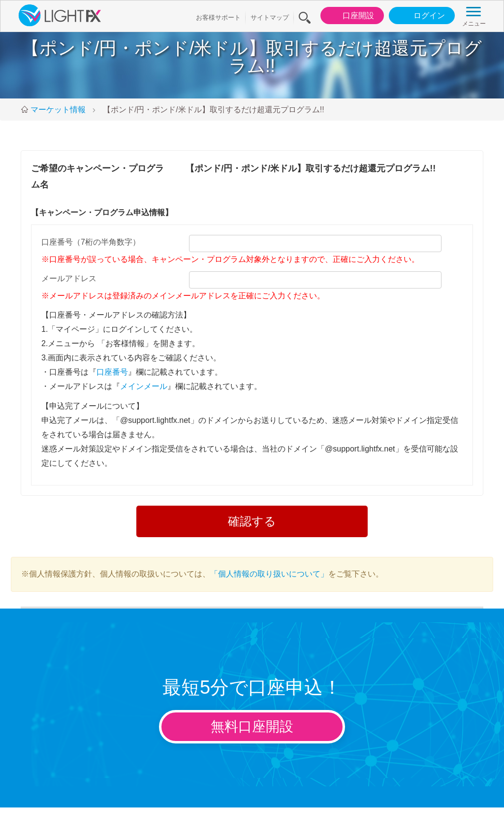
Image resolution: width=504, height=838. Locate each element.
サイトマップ (270, 17)
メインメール (144, 386)
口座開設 (350, 16)
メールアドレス (69, 278)
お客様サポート (218, 17)
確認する (252, 521)
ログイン (421, 16)
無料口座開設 (252, 726)
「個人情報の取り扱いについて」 (269, 574)
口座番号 (112, 372)
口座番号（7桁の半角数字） (91, 242)
